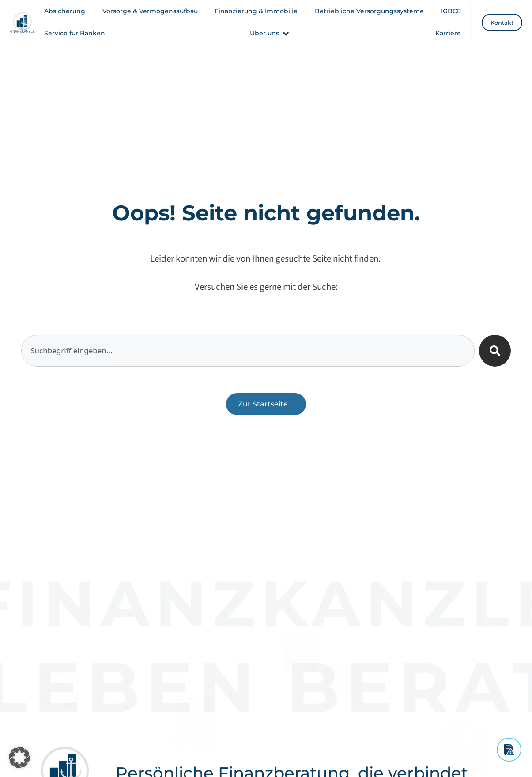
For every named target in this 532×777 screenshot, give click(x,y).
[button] (270, 33)
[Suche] (495, 351)
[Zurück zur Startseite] (266, 404)
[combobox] (248, 351)
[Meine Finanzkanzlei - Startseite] (23, 23)
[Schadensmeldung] (509, 750)
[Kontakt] (502, 23)
